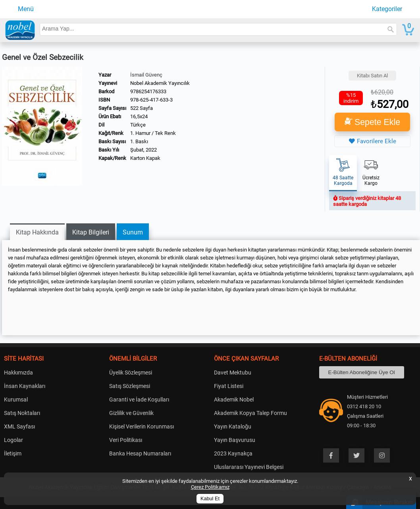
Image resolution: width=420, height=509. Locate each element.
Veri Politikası (126, 440)
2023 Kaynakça (233, 453)
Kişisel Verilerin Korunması (142, 426)
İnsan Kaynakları (25, 386)
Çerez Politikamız (210, 487)
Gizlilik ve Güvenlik (131, 413)
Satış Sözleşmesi (130, 386)
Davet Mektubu (233, 373)
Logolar (13, 440)
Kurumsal (16, 400)
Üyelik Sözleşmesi (131, 373)
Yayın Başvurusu (235, 440)
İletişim (13, 453)
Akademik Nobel (234, 400)
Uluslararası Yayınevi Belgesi (249, 467)
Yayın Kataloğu (233, 426)
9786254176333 (148, 91)
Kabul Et (210, 499)
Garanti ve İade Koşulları (139, 400)
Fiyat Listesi (229, 386)
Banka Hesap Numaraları (140, 453)
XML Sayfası (19, 426)
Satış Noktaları (22, 413)
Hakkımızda (18, 373)
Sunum (133, 232)
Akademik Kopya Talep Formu (250, 413)
